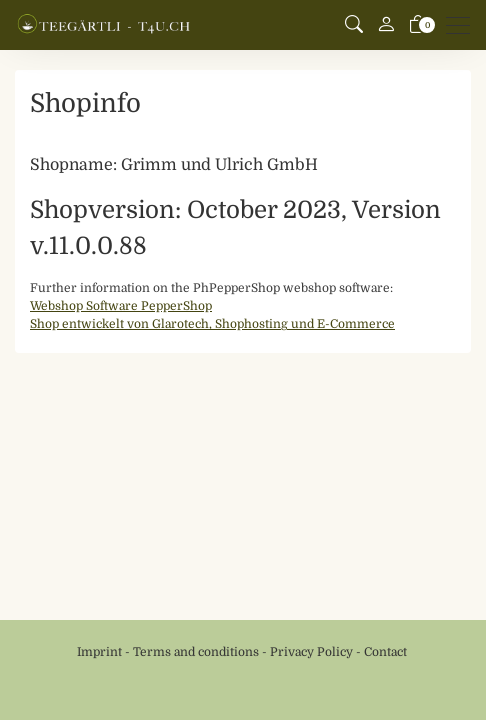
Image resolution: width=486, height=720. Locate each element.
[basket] (418, 25)
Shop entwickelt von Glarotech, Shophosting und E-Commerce (212, 324)
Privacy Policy (311, 652)
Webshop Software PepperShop (121, 306)
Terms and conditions (196, 652)
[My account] (386, 25)
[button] (354, 25)
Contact (385, 652)
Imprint (99, 652)
